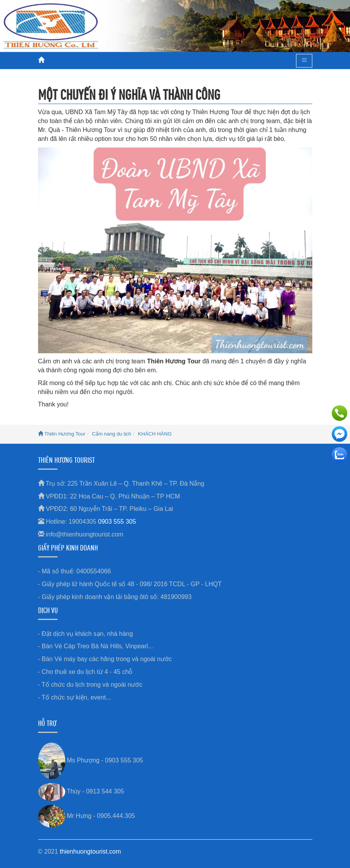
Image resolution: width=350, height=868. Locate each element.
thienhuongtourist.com (90, 852)
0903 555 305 (117, 522)
